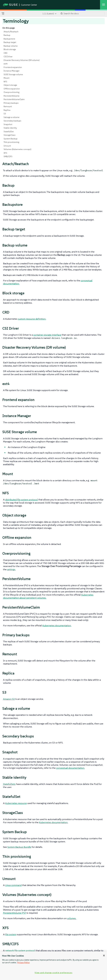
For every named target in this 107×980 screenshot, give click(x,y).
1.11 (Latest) (48, 14)
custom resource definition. (32, 319)
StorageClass (10, 135)
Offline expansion (12, 89)
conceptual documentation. (70, 768)
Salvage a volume (11, 117)
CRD (6, 53)
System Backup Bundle (19, 847)
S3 (5, 114)
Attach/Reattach (11, 32)
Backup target (10, 42)
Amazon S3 (9, 699)
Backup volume (11, 46)
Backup (7, 35)
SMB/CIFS (8, 156)
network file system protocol (20, 950)
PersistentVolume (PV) (15, 913)
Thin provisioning (11, 142)
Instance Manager (12, 71)
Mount (6, 78)
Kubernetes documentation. (57, 625)
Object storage (10, 85)
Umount (7, 146)
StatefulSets (9, 784)
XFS (5, 153)
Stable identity (10, 128)
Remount (8, 106)
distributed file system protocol (22, 500)
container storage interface (47, 335)
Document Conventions (88, 970)
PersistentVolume (11, 96)
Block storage (10, 49)
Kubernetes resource (16, 803)
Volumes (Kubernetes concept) (17, 149)
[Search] (84, 14)
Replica (7, 110)
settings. (11, 569)
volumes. (72, 918)
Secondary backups (12, 121)
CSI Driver (8, 57)
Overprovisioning (11, 92)
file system (11, 934)
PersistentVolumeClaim (14, 99)
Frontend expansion (13, 67)
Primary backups (11, 103)
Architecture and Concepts (20, 970)
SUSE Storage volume (13, 74)
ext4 (6, 64)
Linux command (13, 885)
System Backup (11, 139)
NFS (5, 82)
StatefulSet (9, 132)
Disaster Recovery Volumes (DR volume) (22, 60)
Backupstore (9, 39)
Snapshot (8, 124)
